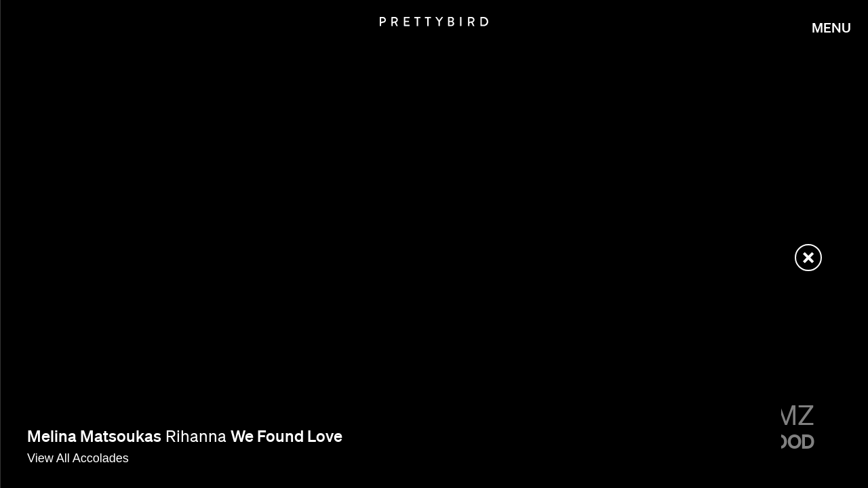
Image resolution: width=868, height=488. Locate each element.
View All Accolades (78, 458)
